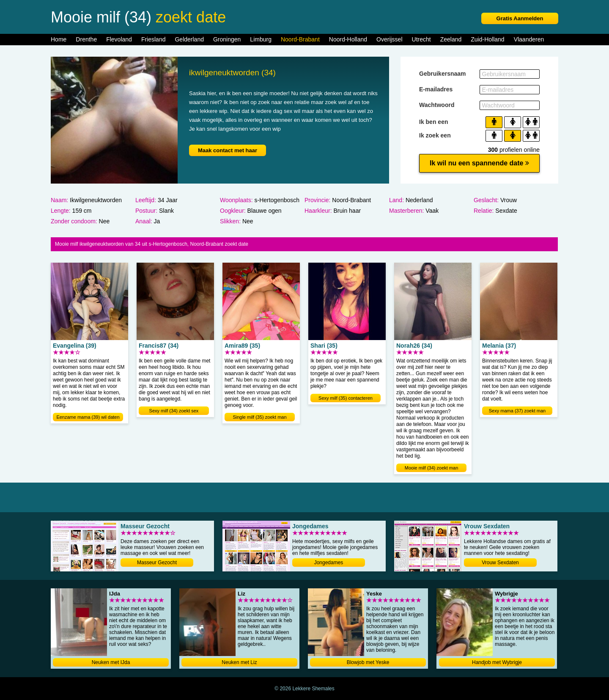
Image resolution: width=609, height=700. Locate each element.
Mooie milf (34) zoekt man (432, 468)
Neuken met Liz (239, 662)
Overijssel (389, 39)
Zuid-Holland (487, 39)
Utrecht (421, 39)
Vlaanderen (529, 39)
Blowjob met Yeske (368, 662)
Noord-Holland (348, 39)
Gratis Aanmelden (520, 18)
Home (59, 39)
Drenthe (86, 39)
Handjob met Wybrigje (497, 662)
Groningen (227, 39)
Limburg (261, 39)
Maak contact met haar (228, 150)
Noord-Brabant (300, 39)
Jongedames (329, 563)
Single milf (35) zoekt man (259, 417)
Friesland (154, 39)
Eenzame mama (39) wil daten (88, 417)
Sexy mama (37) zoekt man (517, 411)
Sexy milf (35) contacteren (346, 398)
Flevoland (119, 39)
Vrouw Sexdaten (500, 563)
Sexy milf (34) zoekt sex (174, 411)
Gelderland (189, 39)
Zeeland (451, 39)
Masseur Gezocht (157, 563)
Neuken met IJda (111, 662)
